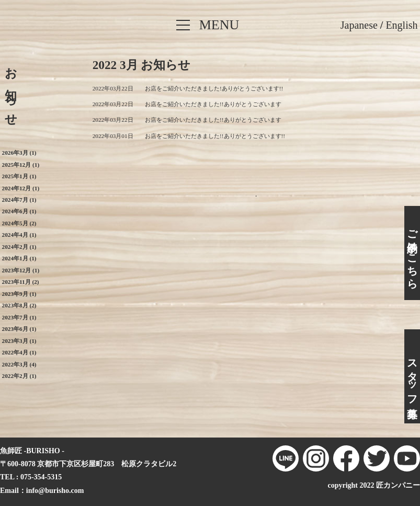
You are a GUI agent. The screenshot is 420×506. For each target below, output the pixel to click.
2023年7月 (15, 317)
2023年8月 (15, 305)
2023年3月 (15, 341)
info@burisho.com (55, 491)
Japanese (359, 25)
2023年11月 (16, 282)
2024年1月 (15, 258)
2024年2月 (15, 247)
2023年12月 (17, 270)
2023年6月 (15, 329)
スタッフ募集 (412, 376)
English (401, 25)
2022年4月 (15, 352)
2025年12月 (17, 165)
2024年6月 (15, 211)
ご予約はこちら (412, 253)
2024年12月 (17, 188)
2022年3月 (15, 364)
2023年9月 (15, 294)
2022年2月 (15, 376)
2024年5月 (15, 223)
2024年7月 (15, 200)
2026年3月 (15, 153)
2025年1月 (15, 176)
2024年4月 (15, 235)
